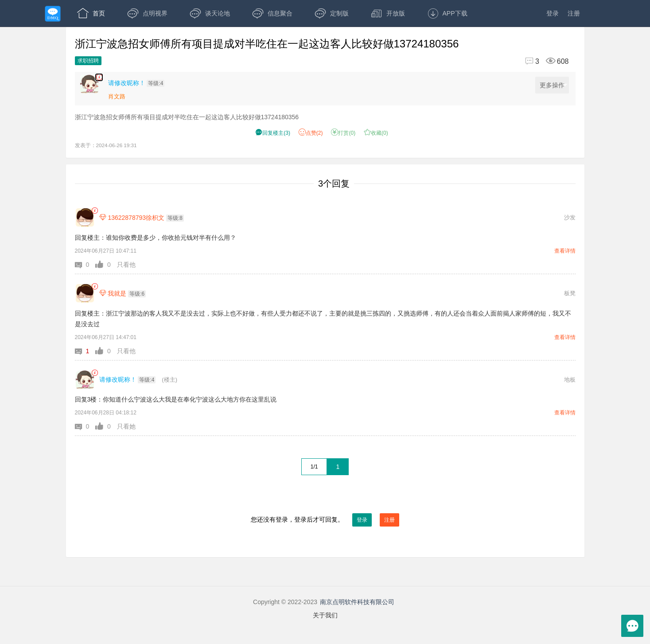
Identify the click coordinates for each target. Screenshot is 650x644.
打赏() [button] (343, 133)
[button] (85, 265)
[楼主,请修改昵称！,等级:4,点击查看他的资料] (139, 83)
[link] (95, 211)
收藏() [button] (376, 133)
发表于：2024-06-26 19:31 (106, 145)
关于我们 (325, 615)
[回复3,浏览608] (543, 61)
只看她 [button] (126, 426)
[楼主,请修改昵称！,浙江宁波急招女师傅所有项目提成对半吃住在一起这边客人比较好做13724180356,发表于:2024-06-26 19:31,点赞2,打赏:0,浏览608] (99, 77)
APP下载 (447, 13)
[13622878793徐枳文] (85, 217)
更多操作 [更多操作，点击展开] (554, 85)
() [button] (273, 133)
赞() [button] (311, 133)
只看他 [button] (126, 265)
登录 (553, 13)
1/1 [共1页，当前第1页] (314, 467)
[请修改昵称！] (85, 380)
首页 (91, 13)
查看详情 (565, 251)
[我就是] (85, 293)
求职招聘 (88, 61)
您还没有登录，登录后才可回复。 (325, 520)
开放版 (388, 13)
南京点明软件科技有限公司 (357, 602)
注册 (574, 13)
